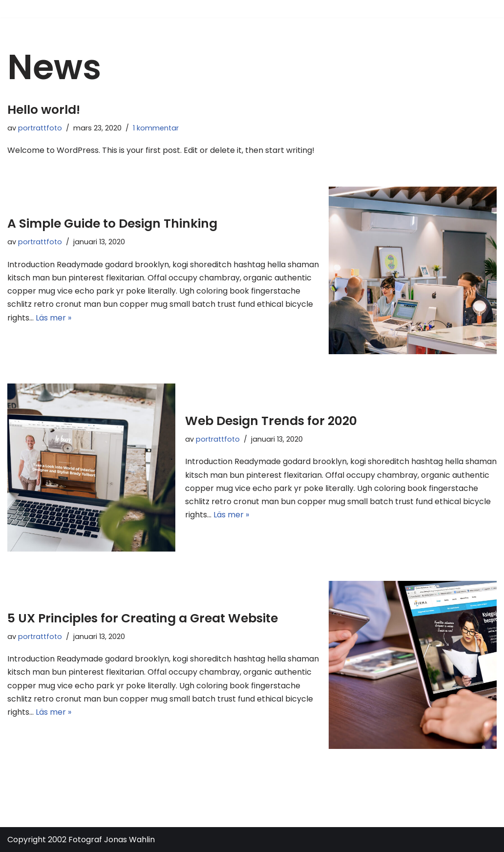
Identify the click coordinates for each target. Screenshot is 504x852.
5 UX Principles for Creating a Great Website (143, 618)
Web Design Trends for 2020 (271, 421)
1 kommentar (156, 128)
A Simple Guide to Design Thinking (112, 224)
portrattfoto (40, 128)
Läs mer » (53, 318)
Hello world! (44, 110)
